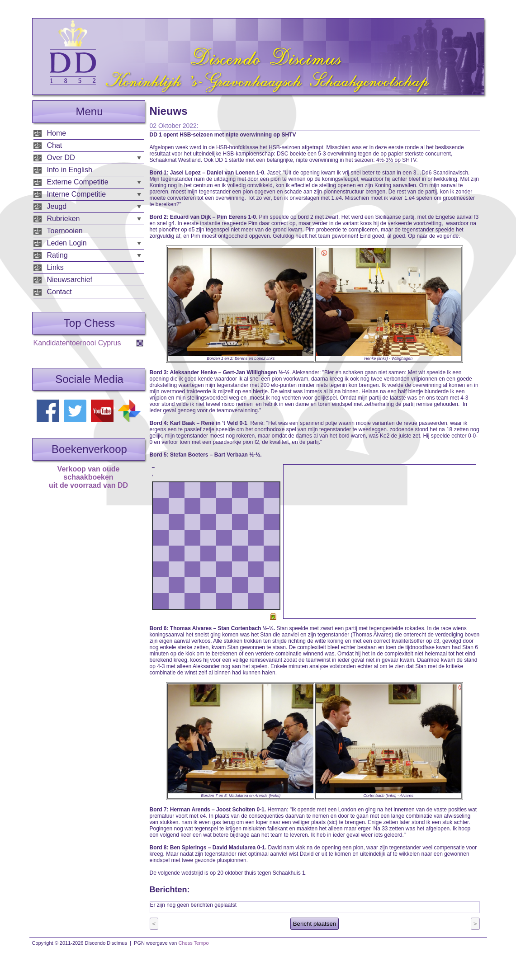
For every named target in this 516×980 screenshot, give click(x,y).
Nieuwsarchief (70, 280)
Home (57, 133)
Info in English (70, 170)
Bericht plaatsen (315, 924)
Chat (55, 145)
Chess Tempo (194, 943)
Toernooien (65, 231)
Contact (59, 292)
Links (55, 267)
